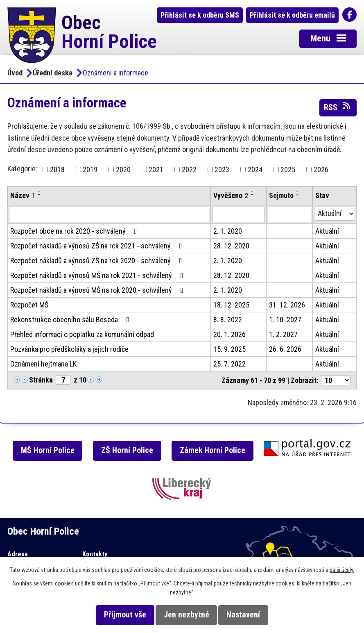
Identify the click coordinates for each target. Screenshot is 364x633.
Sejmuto (281, 195)
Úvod (15, 73)
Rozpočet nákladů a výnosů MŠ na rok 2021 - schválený (98, 275)
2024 (255, 170)
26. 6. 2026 (285, 349)
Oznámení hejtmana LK (43, 364)
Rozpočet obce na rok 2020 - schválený (75, 231)
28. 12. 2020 (231, 246)
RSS (338, 107)
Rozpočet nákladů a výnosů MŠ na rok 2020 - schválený (98, 290)
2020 (123, 170)
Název (23, 195)
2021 (156, 170)
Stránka (41, 380)
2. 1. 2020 (228, 231)
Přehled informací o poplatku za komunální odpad (82, 334)
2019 (90, 170)
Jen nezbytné (187, 615)
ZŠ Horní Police (127, 450)
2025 (288, 170)
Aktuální (327, 231)
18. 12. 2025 (231, 305)
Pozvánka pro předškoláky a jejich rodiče (69, 349)
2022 (189, 170)
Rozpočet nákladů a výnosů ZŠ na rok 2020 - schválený (98, 261)
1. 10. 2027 (285, 320)
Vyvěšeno (231, 195)
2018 (57, 170)
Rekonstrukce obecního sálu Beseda (71, 320)
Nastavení (243, 615)
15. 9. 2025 (229, 349)
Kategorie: (22, 169)
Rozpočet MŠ (29, 305)
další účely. (342, 570)
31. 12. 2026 (287, 305)
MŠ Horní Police (48, 450)
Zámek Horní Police (213, 450)
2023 (222, 170)
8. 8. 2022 (228, 320)
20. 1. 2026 (229, 334)
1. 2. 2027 (283, 334)
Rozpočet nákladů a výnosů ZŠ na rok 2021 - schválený (98, 246)
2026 (321, 170)
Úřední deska (53, 73)
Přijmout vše (125, 615)
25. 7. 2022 (229, 364)
